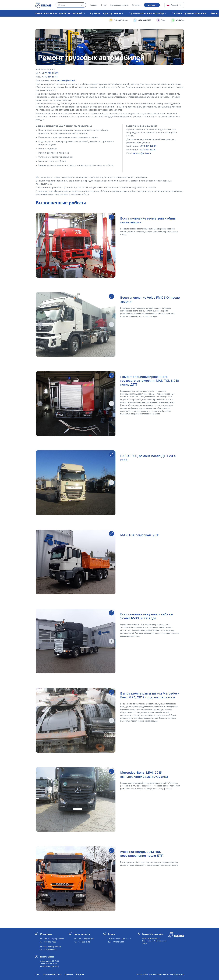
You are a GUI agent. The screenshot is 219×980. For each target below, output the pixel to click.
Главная (94, 5)
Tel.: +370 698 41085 (48, 942)
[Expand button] (111, 217)
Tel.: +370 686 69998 (48, 950)
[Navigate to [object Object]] (50, 73)
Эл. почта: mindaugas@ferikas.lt (52, 939)
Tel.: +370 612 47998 (116, 942)
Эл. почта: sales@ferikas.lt (84, 939)
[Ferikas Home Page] (43, 5)
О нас (104, 5)
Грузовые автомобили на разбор (146, 13)
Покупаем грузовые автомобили (189, 13)
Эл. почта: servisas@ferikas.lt (119, 939)
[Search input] (71, 5)
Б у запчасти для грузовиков (106, 13)
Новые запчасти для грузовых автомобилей (59, 13)
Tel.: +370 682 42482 (82, 942)
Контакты (136, 5)
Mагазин (152, 5)
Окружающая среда (119, 5)
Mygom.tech (179, 974)
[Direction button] (40, 324)
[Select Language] (174, 5)
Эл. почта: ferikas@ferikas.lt (50, 947)
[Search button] (83, 5)
